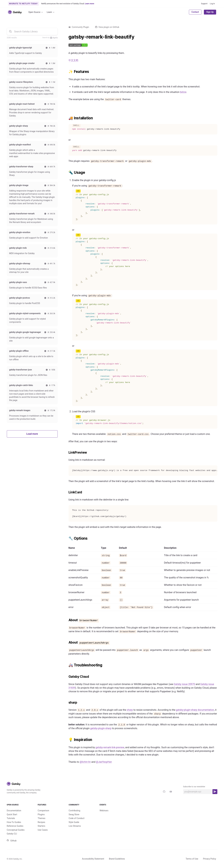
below (183, 92)
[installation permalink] (67, 118)
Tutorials (11, 818)
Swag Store (74, 814)
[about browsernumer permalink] (67, 620)
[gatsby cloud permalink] (67, 677)
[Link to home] (15, 12)
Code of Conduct (77, 818)
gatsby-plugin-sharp (101, 728)
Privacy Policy (209, 859)
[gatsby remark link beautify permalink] (67, 37)
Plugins (41, 814)
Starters (41, 826)
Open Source (36, 12)
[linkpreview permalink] (67, 453)
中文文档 (73, 60)
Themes (41, 818)
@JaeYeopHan (104, 762)
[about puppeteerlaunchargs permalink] (67, 642)
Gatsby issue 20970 (184, 684)
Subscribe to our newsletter (194, 787)
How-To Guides (14, 822)
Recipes (41, 822)
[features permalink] (67, 72)
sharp (130, 710)
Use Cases (43, 830)
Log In (212, 4)
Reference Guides (15, 826)
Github (12, 841)
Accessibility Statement (93, 859)
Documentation (14, 811)
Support (204, 4)
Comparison (43, 811)
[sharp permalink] (67, 703)
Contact (195, 12)
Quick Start (12, 814)
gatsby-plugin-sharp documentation (195, 710)
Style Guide (74, 822)
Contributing (74, 811)
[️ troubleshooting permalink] (67, 665)
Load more (32, 434)
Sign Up (210, 12)
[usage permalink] (67, 173)
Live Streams (75, 826)
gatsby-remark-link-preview (110, 747)
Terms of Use (192, 859)
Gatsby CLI (12, 834)
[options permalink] (67, 538)
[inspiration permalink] (67, 740)
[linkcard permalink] (67, 492)
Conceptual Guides (16, 830)
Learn (51, 12)
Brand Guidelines (117, 859)
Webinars (104, 811)
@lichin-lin (85, 762)
